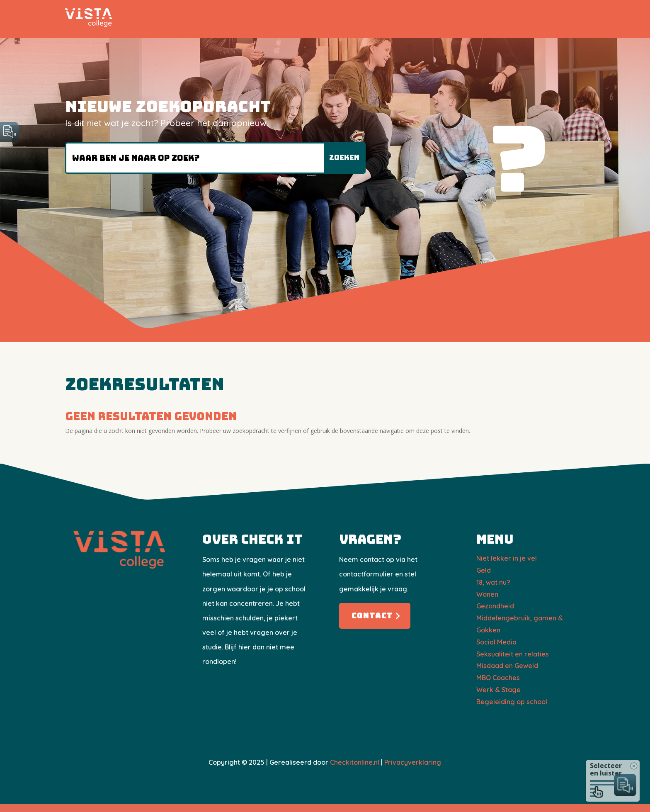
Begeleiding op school (512, 702)
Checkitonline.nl (355, 762)
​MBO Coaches (498, 678)
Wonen (487, 594)
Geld (484, 570)
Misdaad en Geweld (507, 666)
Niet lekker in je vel (507, 558)
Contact (372, 616)
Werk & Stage (498, 690)
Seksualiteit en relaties (513, 654)
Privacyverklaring (413, 762)
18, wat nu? (493, 582)
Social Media (496, 642)
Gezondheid (495, 606)
